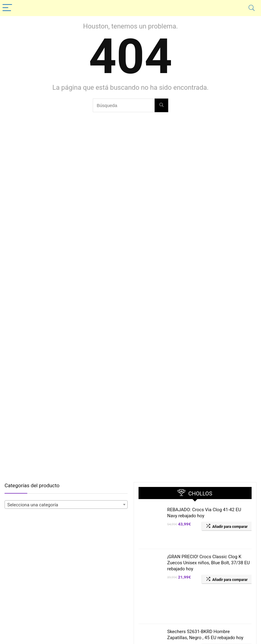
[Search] (252, 8)
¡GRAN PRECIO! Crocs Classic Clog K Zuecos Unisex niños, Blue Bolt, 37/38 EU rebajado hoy (209, 563)
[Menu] (7, 8)
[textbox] (66, 505)
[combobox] (66, 505)
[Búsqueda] (161, 105)
